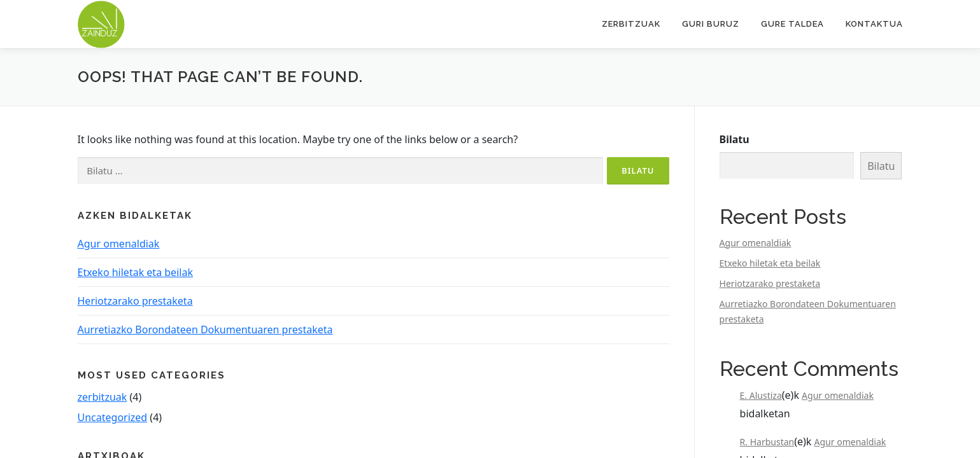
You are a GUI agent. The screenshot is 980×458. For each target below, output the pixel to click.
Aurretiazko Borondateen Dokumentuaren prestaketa (205, 330)
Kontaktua (874, 24)
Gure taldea (792, 24)
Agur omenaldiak (119, 244)
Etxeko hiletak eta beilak (135, 272)
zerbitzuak (103, 397)
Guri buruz (711, 24)
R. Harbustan (767, 442)
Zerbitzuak (631, 24)
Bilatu (735, 139)
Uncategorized (113, 417)
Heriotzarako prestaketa (135, 301)
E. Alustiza (761, 395)
